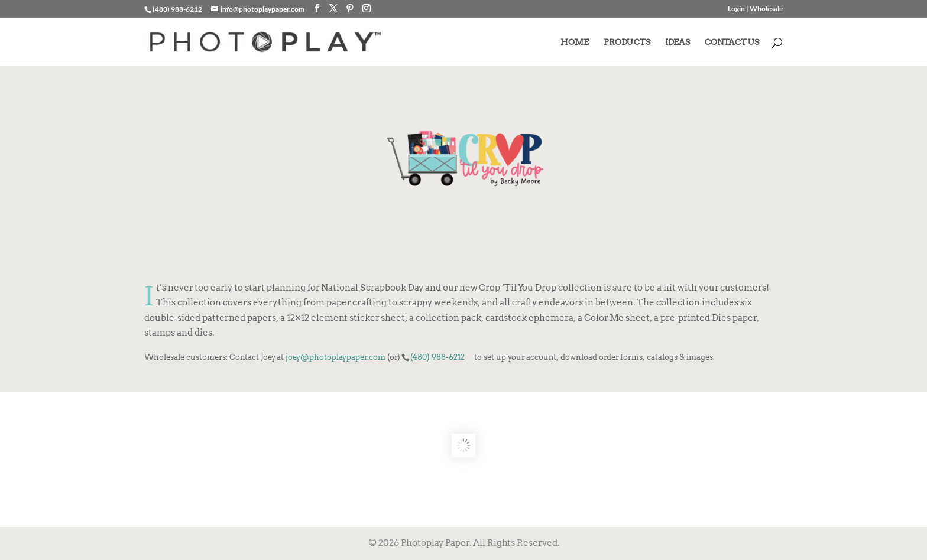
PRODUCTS (627, 42)
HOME (575, 42)
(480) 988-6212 (437, 357)
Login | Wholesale (755, 9)
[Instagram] (367, 9)
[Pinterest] (350, 9)
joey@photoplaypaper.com (336, 357)
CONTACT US (732, 42)
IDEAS (678, 42)
